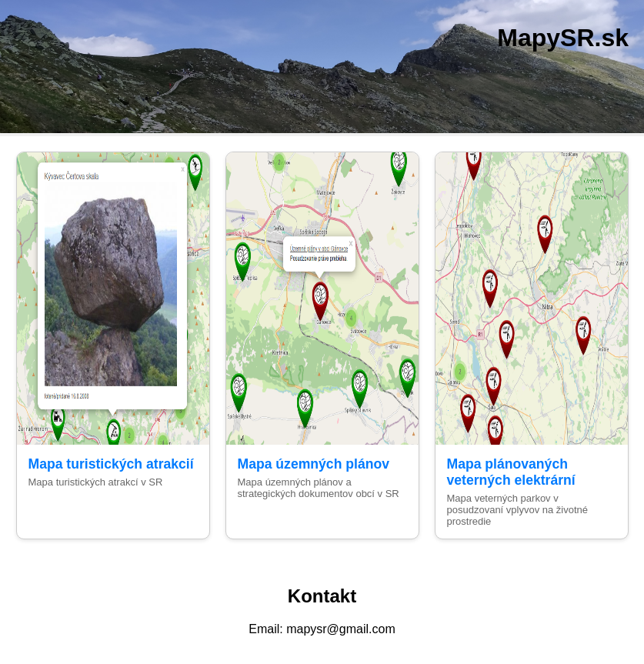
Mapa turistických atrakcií (111, 464)
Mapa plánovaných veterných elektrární (511, 472)
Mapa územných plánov (314, 464)
